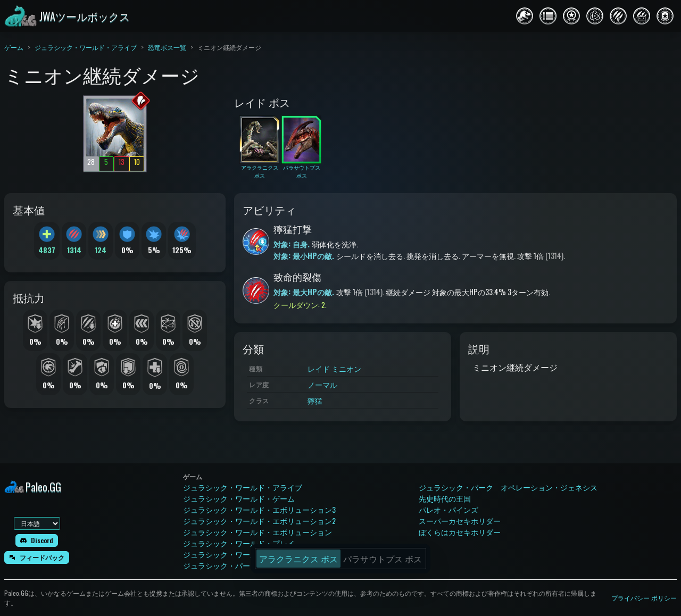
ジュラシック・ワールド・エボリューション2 (259, 521)
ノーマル (322, 384)
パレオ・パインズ (449, 509)
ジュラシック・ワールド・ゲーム (239, 498)
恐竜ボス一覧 (167, 47)
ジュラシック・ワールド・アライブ (86, 47)
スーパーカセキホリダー (460, 521)
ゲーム (14, 47)
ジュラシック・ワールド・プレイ (239, 543)
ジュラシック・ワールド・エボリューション (258, 532)
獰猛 (315, 400)
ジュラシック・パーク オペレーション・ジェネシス (508, 487)
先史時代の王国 (445, 498)
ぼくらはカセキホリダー (460, 532)
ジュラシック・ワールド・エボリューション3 (259, 509)
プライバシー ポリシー (644, 598)
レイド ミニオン (334, 368)
